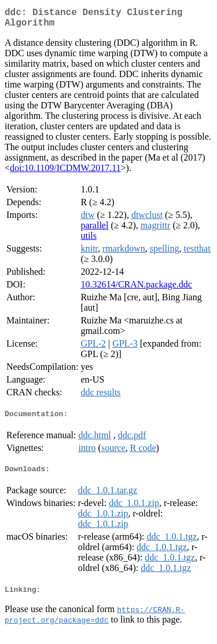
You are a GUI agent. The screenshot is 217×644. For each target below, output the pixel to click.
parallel (94, 230)
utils (89, 240)
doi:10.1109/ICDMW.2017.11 (65, 172)
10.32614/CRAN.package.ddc (136, 289)
